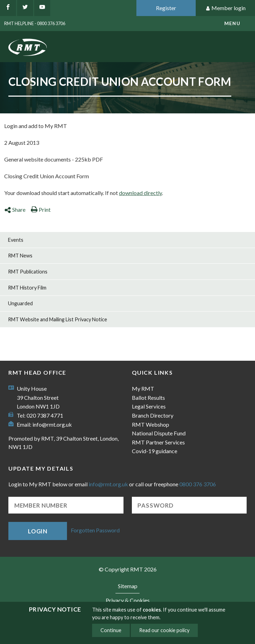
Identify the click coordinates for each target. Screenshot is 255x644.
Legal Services (149, 406)
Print (41, 209)
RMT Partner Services (158, 442)
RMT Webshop (151, 424)
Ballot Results (148, 398)
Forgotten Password (95, 530)
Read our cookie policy (164, 630)
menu (232, 23)
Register (166, 8)
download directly (140, 193)
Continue (111, 630)
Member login (226, 8)
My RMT (143, 388)
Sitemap (128, 586)
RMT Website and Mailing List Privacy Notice (58, 319)
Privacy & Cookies (128, 600)
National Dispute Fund (159, 433)
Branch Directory (153, 415)
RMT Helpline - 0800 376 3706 (35, 23)
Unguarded (20, 303)
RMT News (20, 256)
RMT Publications (28, 272)
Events (16, 240)
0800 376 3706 (198, 484)
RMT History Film (27, 288)
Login (38, 531)
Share (15, 209)
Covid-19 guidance (155, 451)
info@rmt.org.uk (52, 424)
